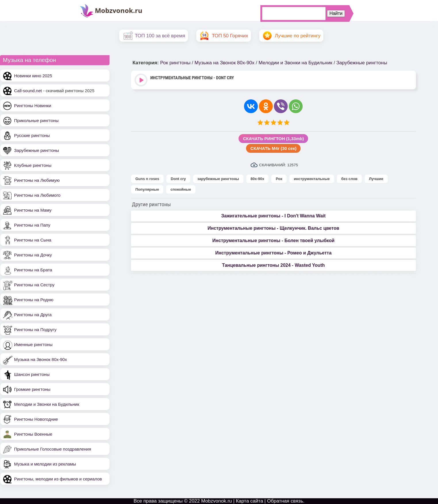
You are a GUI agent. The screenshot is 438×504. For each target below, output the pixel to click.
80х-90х (258, 179)
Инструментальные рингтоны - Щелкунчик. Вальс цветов (273, 228)
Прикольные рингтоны (36, 120)
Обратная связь (285, 501)
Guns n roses (147, 179)
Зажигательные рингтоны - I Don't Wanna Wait (273, 216)
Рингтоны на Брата (33, 270)
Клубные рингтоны (33, 165)
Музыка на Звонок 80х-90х (41, 359)
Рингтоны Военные (33, 434)
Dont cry (178, 179)
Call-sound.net (28, 91)
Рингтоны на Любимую (37, 180)
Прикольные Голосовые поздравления (53, 449)
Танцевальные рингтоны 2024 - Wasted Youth (273, 265)
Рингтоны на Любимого (37, 195)
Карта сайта (250, 501)
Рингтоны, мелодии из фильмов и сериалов (58, 479)
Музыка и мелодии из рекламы (45, 464)
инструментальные (312, 179)
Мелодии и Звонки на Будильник (47, 404)
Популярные (147, 189)
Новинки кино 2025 (33, 76)
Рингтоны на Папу (32, 225)
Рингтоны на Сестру (34, 285)
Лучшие (376, 179)
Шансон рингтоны (32, 374)
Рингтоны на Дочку (33, 255)
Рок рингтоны (175, 63)
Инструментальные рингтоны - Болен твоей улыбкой (273, 241)
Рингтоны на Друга (33, 315)
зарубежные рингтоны (218, 179)
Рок (279, 179)
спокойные (181, 189)
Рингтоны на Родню (34, 300)
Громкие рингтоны (32, 389)
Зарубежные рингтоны (36, 150)
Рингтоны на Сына (33, 240)
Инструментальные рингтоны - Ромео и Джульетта (273, 253)
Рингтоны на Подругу (35, 330)
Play (142, 81)
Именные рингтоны (33, 344)
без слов (349, 179)
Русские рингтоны (32, 135)
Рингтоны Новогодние (36, 419)
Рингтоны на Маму (33, 210)
